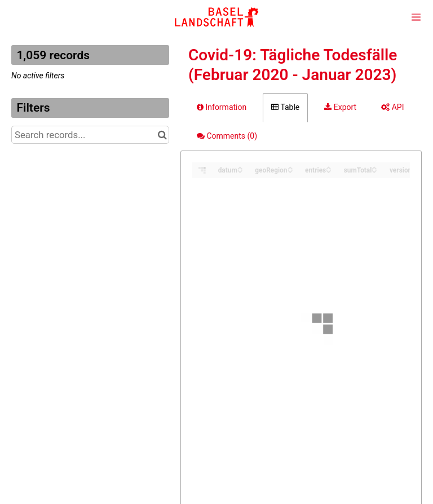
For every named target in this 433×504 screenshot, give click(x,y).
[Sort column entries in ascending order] (329, 167)
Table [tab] (285, 107)
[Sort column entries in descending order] (329, 171)
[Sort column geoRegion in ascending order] (290, 167)
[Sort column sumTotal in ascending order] (374, 167)
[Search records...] (90, 135)
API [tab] (392, 107)
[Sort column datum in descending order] (240, 171)
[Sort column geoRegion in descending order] (290, 171)
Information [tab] (222, 107)
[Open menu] (416, 17)
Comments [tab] (227, 136)
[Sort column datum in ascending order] (240, 167)
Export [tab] (340, 107)
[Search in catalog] (162, 135)
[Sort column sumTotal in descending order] (374, 171)
